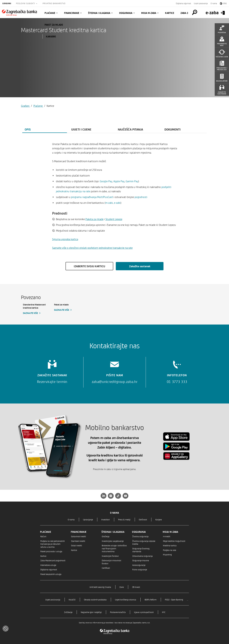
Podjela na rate (170, 550)
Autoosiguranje (139, 565)
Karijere (159, 519)
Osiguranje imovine (141, 560)
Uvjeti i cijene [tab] (81, 129)
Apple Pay (119, 181)
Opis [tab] (28, 129)
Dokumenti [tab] (172, 129)
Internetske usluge (48, 565)
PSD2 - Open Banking (174, 600)
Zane (122, 587)
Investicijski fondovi (110, 556)
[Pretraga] (195, 12)
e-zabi (117, 203)
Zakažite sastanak (140, 266)
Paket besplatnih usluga (51, 574)
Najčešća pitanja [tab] (130, 129)
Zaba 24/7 (186, 13)
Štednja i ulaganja (99, 13)
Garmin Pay (132, 181)
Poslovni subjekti (26, 3)
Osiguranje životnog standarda (141, 550)
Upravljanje (88, 519)
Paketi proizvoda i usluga (51, 551)
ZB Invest (136, 587)
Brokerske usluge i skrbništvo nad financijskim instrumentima (114, 548)
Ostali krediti (76, 545)
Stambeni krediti (78, 541)
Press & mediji (124, 519)
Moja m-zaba (149, 13)
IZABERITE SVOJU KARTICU (89, 266)
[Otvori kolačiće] (6, 629)
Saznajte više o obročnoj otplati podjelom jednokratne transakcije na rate (92, 248)
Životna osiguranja (140, 536)
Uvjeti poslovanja (201, 3)
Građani (7, 3)
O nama (214, 3)
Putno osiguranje (140, 569)
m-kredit (167, 536)
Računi (43, 536)
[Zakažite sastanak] (52, 371)
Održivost (143, 519)
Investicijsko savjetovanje (113, 541)
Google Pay (106, 181)
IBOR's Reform (151, 600)
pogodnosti (141, 197)
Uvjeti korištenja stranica (126, 600)
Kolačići (72, 600)
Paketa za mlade (94, 219)
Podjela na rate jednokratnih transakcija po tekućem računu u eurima (53, 544)
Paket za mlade (54, 25)
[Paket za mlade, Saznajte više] (68, 307)
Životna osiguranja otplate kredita (144, 542)
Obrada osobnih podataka (95, 600)
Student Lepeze (114, 219)
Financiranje (72, 13)
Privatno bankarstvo (54, 3)
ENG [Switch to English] (223, 3)
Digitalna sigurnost (183, 3)
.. (187, 600)
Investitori (106, 519)
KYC (164, 612)
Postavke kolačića (118, 612)
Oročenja (106, 536)
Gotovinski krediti (78, 536)
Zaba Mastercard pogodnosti (53, 560)
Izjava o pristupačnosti (144, 612)
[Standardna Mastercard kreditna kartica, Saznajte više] (37, 309)
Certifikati (106, 568)
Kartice (170, 13)
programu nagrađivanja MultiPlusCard (92, 197)
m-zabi (109, 203)
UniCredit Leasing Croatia (100, 587)
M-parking (167, 554)
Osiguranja (126, 13)
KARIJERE (51, 36)
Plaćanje (50, 13)
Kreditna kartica (170, 545)
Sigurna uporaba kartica (65, 239)
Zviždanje (68, 612)
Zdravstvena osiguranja (142, 556)
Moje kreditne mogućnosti (174, 541)
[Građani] (19, 13)
